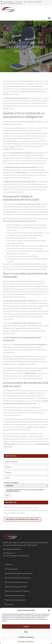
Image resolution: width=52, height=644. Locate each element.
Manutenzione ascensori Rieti (16, 587)
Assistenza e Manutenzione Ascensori (19, 573)
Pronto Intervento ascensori (15, 600)
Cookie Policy (21, 641)
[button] (49, 610)
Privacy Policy (30, 641)
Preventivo (9, 604)
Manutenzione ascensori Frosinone (18, 578)
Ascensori (9, 564)
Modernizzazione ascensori (15, 595)
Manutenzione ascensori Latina (16, 582)
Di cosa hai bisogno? (11, 483)
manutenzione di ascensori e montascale (20, 121)
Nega (26, 632)
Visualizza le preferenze (26, 637)
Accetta (26, 627)
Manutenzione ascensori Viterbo (17, 591)
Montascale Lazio (11, 569)
